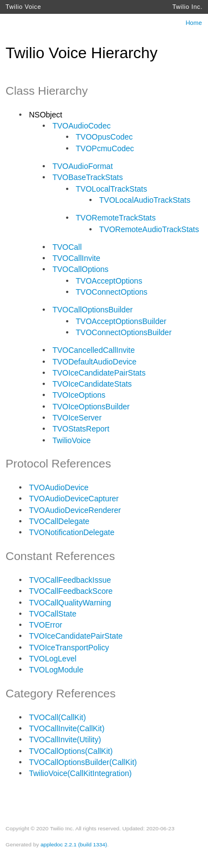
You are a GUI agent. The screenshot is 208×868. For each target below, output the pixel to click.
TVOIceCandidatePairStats (99, 373)
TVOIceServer (77, 418)
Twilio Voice (23, 7)
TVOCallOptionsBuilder (92, 310)
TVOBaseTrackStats (87, 177)
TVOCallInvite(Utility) (65, 739)
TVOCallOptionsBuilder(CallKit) (83, 762)
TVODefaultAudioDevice (94, 362)
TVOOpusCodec (105, 137)
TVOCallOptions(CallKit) (71, 751)
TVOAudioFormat (82, 166)
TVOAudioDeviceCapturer (74, 499)
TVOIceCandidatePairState (76, 636)
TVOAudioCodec (81, 126)
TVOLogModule (56, 670)
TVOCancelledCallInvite (93, 350)
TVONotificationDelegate (72, 532)
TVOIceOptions (79, 395)
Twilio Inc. (187, 7)
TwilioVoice (71, 440)
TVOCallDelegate (59, 521)
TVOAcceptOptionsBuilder (121, 321)
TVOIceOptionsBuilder (91, 407)
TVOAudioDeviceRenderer (75, 510)
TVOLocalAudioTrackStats (145, 200)
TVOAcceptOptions (109, 281)
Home (194, 23)
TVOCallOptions (80, 269)
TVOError (45, 625)
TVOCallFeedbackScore (71, 591)
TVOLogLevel (53, 659)
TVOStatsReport (81, 429)
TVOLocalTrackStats (112, 189)
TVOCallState (53, 614)
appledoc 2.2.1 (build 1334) (74, 844)
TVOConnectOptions (112, 292)
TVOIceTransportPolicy (69, 648)
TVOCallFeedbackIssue (70, 580)
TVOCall (67, 247)
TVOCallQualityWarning (70, 603)
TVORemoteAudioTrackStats (149, 229)
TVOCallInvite (76, 258)
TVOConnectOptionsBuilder (124, 332)
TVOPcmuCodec (105, 148)
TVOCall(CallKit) (57, 717)
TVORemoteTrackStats (116, 218)
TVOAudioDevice (59, 487)
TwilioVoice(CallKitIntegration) (80, 773)
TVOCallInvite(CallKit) (67, 728)
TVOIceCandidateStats (92, 384)
